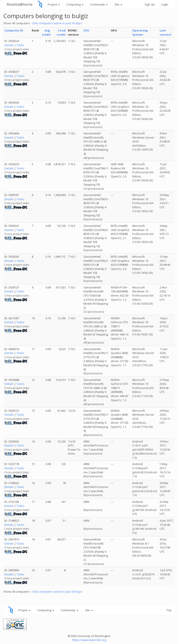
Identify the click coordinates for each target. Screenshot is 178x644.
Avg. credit (46, 32)
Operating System (140, 32)
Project (54, 4)
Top (169, 610)
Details (9, 45)
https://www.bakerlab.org (89, 640)
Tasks (20, 45)
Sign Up (150, 4)
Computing (75, 4)
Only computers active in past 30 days (57, 23)
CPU (86, 30)
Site (118, 4)
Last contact (166, 32)
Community (99, 4)
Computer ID (14, 30)
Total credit (61, 32)
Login (165, 4)
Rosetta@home (20, 4)
